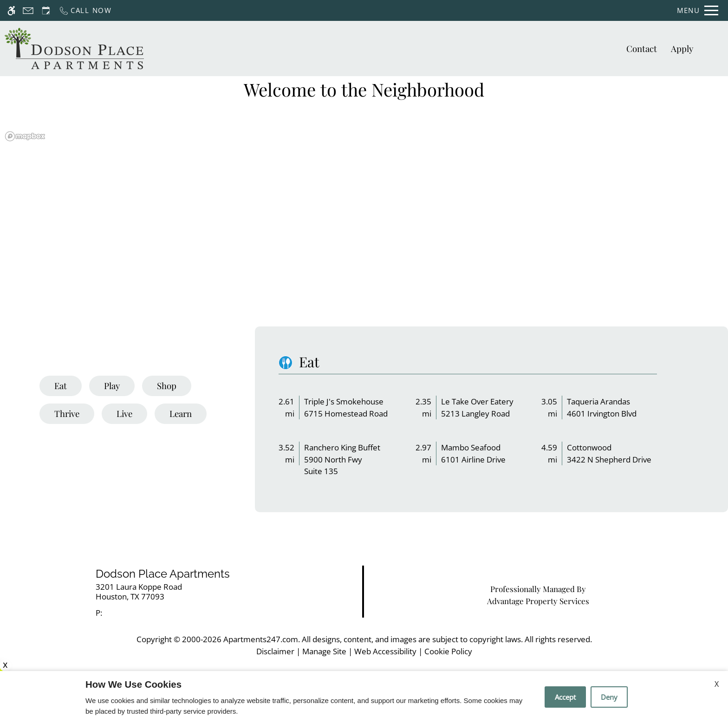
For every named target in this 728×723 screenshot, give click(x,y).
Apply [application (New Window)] (682, 49)
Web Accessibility (385, 651)
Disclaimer (275, 651)
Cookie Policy (448, 651)
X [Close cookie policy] (717, 684)
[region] (364, 229)
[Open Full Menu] (698, 10)
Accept (565, 697)
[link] (182, 592)
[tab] (61, 386)
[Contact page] (28, 10)
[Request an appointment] (46, 10)
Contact (642, 49)
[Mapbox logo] (25, 136)
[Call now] (85, 10)
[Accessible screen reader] (11, 10)
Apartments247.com (261, 639)
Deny (609, 697)
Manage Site (324, 651)
